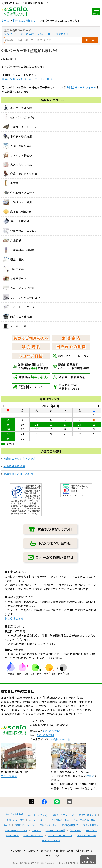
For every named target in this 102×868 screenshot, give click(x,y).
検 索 (90, 40)
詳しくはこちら (14, 618)
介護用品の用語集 (14, 466)
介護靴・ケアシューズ (63, 828)
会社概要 (17, 863)
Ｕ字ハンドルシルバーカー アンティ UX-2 (27, 79)
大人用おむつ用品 (60, 833)
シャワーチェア (13, 34)
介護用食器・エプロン (16, 843)
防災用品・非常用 (51, 853)
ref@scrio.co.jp (61, 752)
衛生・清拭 (75, 843)
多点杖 (30, 34)
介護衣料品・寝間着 (55, 843)
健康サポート (12, 848)
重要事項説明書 (85, 863)
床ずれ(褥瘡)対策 (70, 838)
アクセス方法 (9, 789)
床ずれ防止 (63, 34)
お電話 (90, 789)
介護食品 (36, 843)
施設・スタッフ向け (33, 848)
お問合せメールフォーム (81, 87)
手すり (7, 838)
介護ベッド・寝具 (48, 838)
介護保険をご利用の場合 (19, 474)
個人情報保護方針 (64, 863)
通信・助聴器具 (91, 838)
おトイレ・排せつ (38, 833)
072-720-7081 (46, 748)
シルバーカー (45, 34)
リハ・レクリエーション (60, 848)
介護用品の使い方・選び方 (20, 459)
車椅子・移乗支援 (87, 828)
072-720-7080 (52, 744)
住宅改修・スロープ (25, 838)
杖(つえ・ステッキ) (38, 828)
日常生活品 (91, 843)
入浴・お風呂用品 (15, 833)
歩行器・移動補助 (15, 827)
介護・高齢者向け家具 (85, 833)
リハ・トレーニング (87, 848)
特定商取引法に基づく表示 (38, 863)
